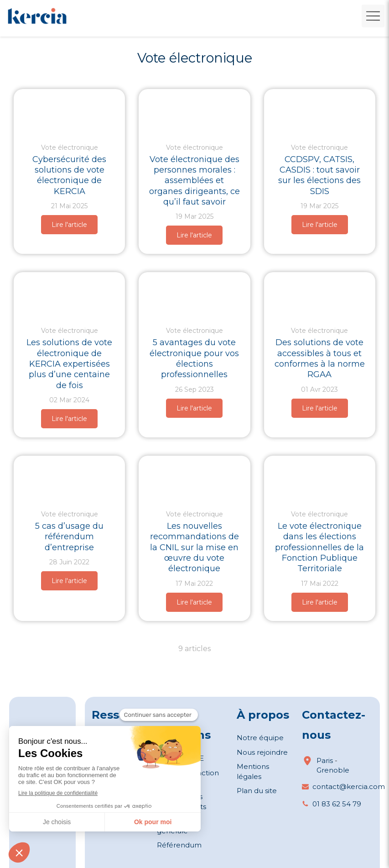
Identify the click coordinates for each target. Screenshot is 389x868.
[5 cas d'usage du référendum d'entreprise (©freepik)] (69, 478)
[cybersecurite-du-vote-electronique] (69, 111)
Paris (325, 760)
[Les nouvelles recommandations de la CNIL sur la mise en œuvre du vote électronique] (194, 478)
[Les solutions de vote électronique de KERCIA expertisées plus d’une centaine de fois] (69, 295)
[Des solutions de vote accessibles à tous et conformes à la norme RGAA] (320, 295)
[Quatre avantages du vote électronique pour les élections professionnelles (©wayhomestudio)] (194, 295)
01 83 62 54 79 (337, 804)
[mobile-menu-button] (373, 16)
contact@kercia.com (349, 786)
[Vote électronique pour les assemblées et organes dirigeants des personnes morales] (194, 111)
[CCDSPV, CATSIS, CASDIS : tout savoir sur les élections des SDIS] (320, 111)
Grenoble (333, 770)
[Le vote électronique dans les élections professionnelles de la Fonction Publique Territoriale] (320, 478)
